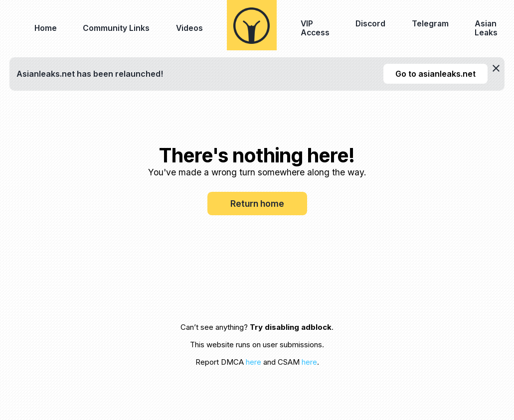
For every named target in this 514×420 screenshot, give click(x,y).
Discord (370, 24)
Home (46, 28)
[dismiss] (496, 68)
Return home (257, 204)
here (254, 362)
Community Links (116, 28)
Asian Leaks (486, 28)
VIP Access (315, 28)
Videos (189, 28)
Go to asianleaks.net (435, 74)
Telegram (430, 24)
